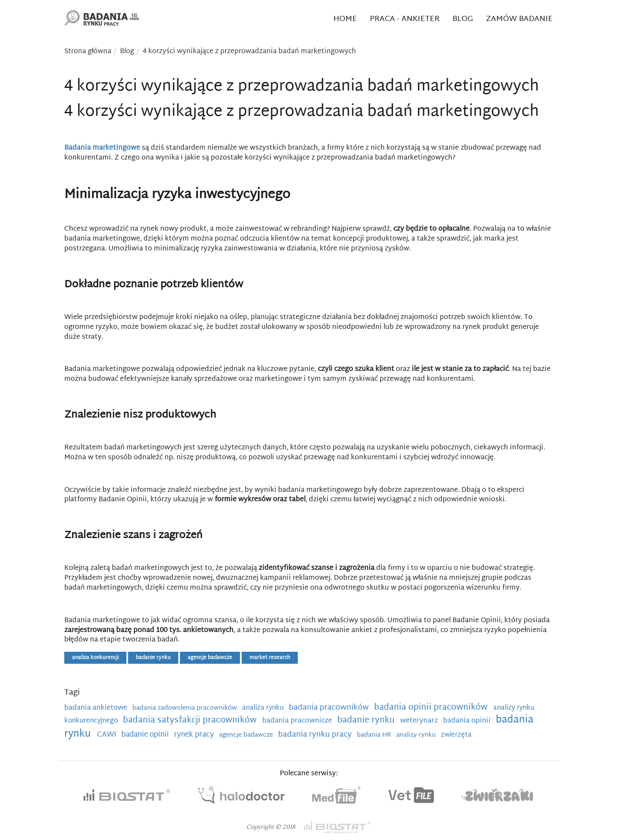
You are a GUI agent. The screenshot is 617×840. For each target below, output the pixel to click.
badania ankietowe (97, 708)
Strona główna (88, 52)
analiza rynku (264, 708)
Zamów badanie (519, 19)
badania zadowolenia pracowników (186, 708)
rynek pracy (195, 735)
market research (270, 658)
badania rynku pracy (316, 735)
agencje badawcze (210, 658)
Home (345, 19)
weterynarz (420, 721)
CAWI (107, 735)
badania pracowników (330, 708)
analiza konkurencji (95, 658)
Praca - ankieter (405, 19)
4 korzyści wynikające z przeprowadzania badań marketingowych (249, 52)
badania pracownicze (298, 721)
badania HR (375, 735)
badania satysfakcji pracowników (191, 720)
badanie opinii (146, 735)
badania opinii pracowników (432, 708)
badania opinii (468, 721)
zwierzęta (456, 735)
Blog (463, 19)
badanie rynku (153, 658)
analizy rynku (417, 735)
